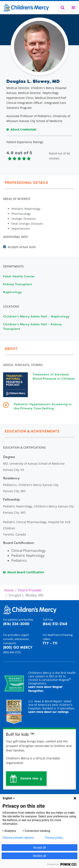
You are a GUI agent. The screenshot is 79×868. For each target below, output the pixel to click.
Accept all (40, 848)
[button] (26, 779)
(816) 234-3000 (16, 624)
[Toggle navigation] (73, 8)
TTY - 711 (50, 644)
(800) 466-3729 (12, 652)
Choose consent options (18, 838)
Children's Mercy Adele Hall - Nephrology (36, 316)
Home (9, 590)
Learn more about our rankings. (49, 712)
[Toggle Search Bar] (63, 8)
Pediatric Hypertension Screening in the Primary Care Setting (43, 406)
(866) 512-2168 (55, 624)
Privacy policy (54, 838)
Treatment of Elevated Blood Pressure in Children (54, 376)
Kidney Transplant (18, 284)
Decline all (40, 856)
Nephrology (12, 292)
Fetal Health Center (19, 276)
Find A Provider (30, 590)
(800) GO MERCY (18, 648)
